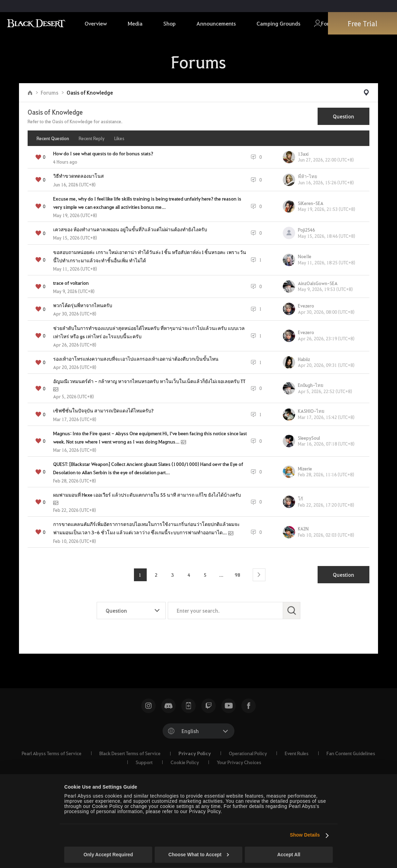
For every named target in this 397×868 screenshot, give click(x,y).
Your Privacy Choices (239, 762)
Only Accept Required (108, 855)
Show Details (305, 835)
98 (238, 575)
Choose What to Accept (199, 855)
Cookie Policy (185, 762)
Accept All (289, 855)
